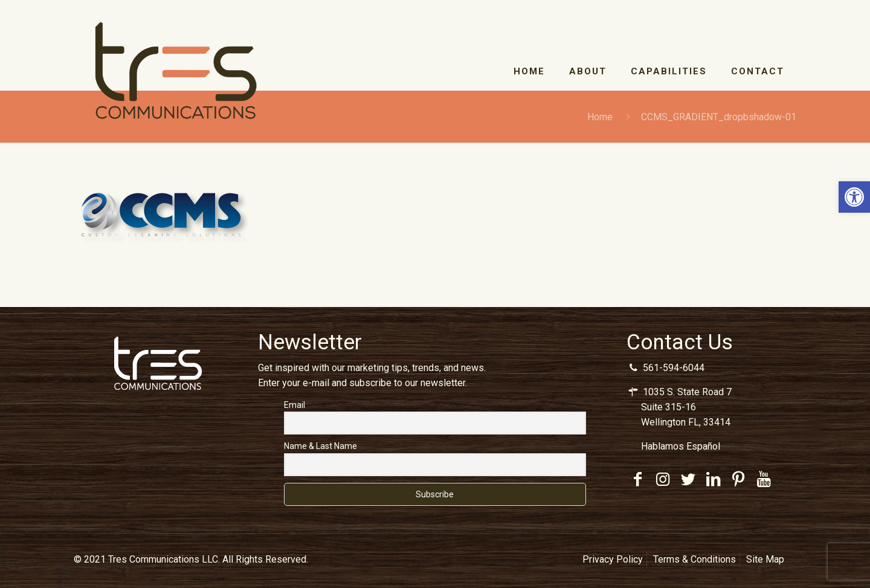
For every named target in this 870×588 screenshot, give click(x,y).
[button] (854, 197)
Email (295, 405)
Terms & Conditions (694, 559)
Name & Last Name (321, 446)
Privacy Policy (613, 559)
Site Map (765, 559)
